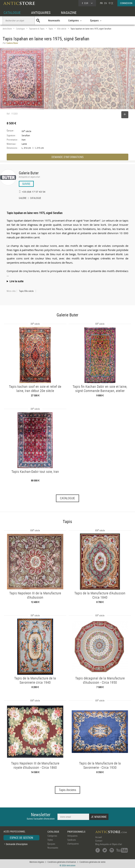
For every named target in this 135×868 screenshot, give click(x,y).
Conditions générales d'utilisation (62, 862)
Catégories (52, 836)
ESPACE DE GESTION (21, 838)
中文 (111, 3)
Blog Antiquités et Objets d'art (109, 844)
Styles (50, 840)
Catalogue (20, 29)
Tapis (51, 29)
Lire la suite (16, 281)
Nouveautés (54, 20)
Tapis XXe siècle (26, 291)
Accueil (99, 837)
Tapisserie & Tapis (37, 29)
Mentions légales (37, 862)
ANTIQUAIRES (41, 13)
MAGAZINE (69, 13)
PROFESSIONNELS (76, 832)
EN (105, 3)
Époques (51, 844)
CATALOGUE (12, 13)
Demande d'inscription (17, 844)
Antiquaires (72, 836)
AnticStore (7, 29)
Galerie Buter (29, 173)
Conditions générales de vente (92, 862)
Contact (99, 841)
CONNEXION (126, 3)
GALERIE (23, 198)
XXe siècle (62, 29)
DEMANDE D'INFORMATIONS (67, 157)
